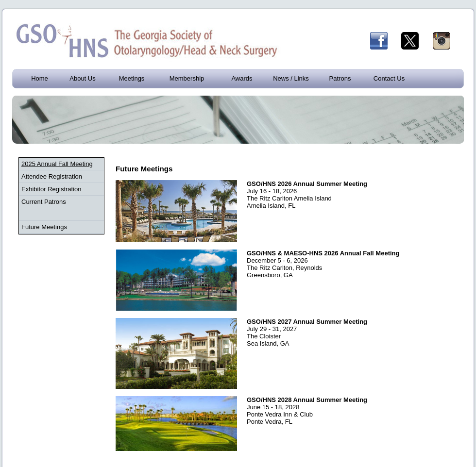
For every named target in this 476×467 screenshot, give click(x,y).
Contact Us (389, 78)
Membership (187, 78)
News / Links (291, 78)
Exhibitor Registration (51, 189)
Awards (242, 78)
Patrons (340, 78)
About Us (82, 78)
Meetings (132, 78)
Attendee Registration (52, 176)
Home (40, 78)
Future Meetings (44, 227)
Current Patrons (44, 202)
